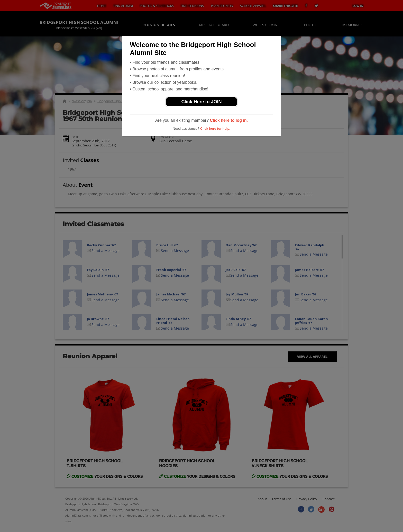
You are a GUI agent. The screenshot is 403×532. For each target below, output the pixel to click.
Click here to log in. (229, 120)
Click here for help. (215, 129)
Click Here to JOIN (201, 102)
